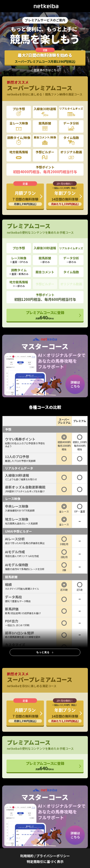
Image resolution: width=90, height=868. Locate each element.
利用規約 (27, 856)
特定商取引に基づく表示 (45, 862)
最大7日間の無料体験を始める (45, 58)
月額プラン (25, 198)
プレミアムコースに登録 (45, 315)
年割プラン (65, 196)
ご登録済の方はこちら (45, 70)
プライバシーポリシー (53, 856)
